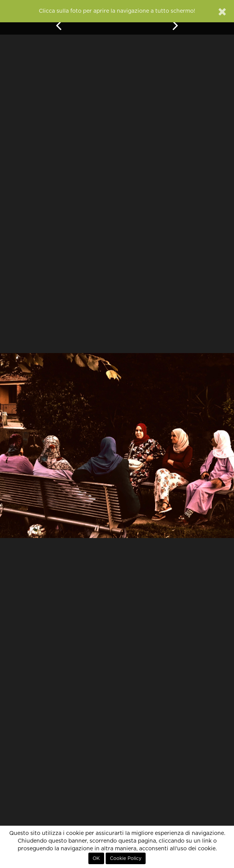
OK (96, 858)
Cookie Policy (126, 858)
